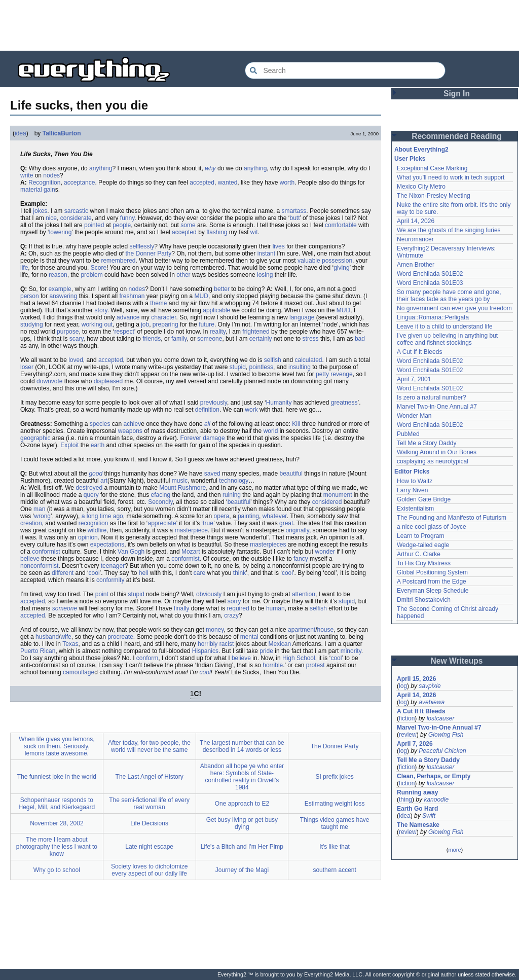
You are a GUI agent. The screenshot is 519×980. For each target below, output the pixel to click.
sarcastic (76, 211)
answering (63, 296)
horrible (273, 665)
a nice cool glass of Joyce (432, 527)
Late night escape (149, 847)
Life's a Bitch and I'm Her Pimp (242, 847)
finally (182, 608)
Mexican (280, 644)
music (180, 481)
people (122, 225)
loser (27, 367)
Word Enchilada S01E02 (430, 274)
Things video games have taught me (335, 823)
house (325, 630)
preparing (165, 324)
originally (297, 530)
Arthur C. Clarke (419, 554)
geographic (35, 438)
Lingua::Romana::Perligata (433, 317)
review (408, 735)
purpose (68, 332)
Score (99, 268)
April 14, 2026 (416, 221)
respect (124, 332)
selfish (273, 360)
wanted (228, 183)
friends (152, 339)
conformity (110, 580)
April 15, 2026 (416, 679)
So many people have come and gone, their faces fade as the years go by (449, 296)
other (183, 275)
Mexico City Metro (421, 187)
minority (351, 651)
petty (322, 374)
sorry (234, 601)
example (60, 289)
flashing (217, 232)
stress (311, 339)
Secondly (160, 502)
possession (337, 261)
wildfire (97, 530)
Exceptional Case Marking (432, 168)
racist (227, 644)
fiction (407, 718)
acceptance (79, 183)
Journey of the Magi (242, 870)
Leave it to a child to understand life (445, 326)
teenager (113, 566)
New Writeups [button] (457, 661)
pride (266, 651)
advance (128, 317)
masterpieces (268, 545)
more (454, 850)
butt (294, 218)
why (210, 168)
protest (316, 665)
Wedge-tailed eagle (423, 545)
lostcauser (441, 718)
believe (30, 559)
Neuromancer (415, 239)
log (403, 686)
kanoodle (436, 800)
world (271, 431)
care (199, 573)
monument (338, 495)
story (101, 310)
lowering (61, 232)
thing (405, 800)
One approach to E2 (242, 804)
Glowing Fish (446, 735)
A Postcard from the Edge (432, 582)
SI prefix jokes (334, 777)
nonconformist (39, 566)
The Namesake (418, 825)
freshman (132, 296)
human (275, 608)
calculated (308, 360)
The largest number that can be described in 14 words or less (242, 746)
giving (341, 268)
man (39, 509)
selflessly (142, 246)
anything (101, 168)
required (238, 608)
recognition (94, 523)
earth (98, 445)
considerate (76, 218)
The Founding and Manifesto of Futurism (452, 518)
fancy (301, 559)
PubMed (408, 434)
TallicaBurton (62, 133)
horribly (208, 644)
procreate (120, 637)
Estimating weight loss (335, 804)
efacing (161, 495)
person (30, 296)
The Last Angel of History (150, 777)
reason (58, 275)
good (96, 474)
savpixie (430, 686)
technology (234, 481)
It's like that (335, 847)
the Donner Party (148, 253)
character (163, 317)
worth (287, 183)
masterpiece (191, 530)
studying (32, 324)
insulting (300, 367)
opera (222, 516)
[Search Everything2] (345, 70)
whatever (275, 516)
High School (299, 658)
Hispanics (205, 651)
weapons (130, 431)
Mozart (191, 552)
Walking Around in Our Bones (437, 452)
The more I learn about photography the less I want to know (57, 847)
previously (214, 403)
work (251, 410)
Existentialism (415, 509)
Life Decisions (149, 823)
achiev (132, 424)
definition (207, 410)
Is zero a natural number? (432, 397)
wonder (325, 552)
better (222, 289)
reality (218, 332)
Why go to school (57, 870)
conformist (46, 552)
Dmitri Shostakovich (424, 600)
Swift (429, 816)
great (286, 523)
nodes (51, 175)
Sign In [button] (457, 94)
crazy (231, 615)
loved (76, 360)
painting (248, 516)
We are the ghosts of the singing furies (449, 230)
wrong (42, 516)
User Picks (410, 159)
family (179, 339)
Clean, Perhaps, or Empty (434, 776)
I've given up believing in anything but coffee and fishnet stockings (447, 339)
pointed (94, 225)
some (188, 225)
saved (212, 474)
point (102, 594)
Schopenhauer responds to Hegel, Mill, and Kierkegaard (57, 804)
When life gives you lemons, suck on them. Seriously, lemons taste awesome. (57, 746)
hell (144, 573)
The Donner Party (335, 746)
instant (266, 253)
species (100, 424)
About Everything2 (421, 150)
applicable (216, 310)
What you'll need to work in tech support (451, 177)
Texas (70, 644)
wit (254, 232)
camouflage (79, 672)
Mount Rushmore (182, 488)
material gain (38, 190)
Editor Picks (412, 471)
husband (47, 637)
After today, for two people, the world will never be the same (149, 746)
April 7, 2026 (415, 744)
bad (360, 339)
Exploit (69, 445)
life (24, 268)
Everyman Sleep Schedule (433, 591)
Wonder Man (414, 416)
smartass (294, 211)
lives (279, 246)
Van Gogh (131, 552)
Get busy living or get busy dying (242, 823)
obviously (209, 594)
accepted (202, 183)
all (207, 424)
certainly (261, 339)
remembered (118, 261)
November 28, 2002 (57, 823)
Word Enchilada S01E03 (430, 283)
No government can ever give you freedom (454, 308)
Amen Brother (416, 265)
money (215, 630)
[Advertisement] (259, 25)
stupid (238, 367)
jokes (40, 211)
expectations (107, 545)
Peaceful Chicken (442, 751)
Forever (191, 438)
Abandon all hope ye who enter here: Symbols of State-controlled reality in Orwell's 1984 (242, 777)
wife (66, 637)
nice (51, 218)
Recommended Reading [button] (457, 136)
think (239, 573)
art (104, 481)
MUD (201, 296)
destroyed (89, 488)
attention (304, 594)
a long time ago (102, 516)
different (63, 573)
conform (147, 658)
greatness (344, 403)
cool (94, 573)
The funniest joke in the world (57, 777)
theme (158, 303)
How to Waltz (415, 481)
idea (21, 133)
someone (210, 339)
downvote (49, 381)
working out (97, 324)
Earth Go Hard (417, 809)
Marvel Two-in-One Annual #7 (437, 407)
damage (214, 438)
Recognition (44, 183)
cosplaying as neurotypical (433, 461)
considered (327, 502)
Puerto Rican (38, 651)
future (207, 324)
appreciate (162, 523)
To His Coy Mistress (424, 563)
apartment (302, 630)
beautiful (291, 474)
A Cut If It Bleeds (419, 352)
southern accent (334, 870)
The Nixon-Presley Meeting (434, 196)
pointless (261, 367)
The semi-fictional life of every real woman (149, 804)
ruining (232, 495)
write (27, 175)
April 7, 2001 (414, 379)
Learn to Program (420, 536)
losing (265, 275)
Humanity (279, 403)
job (145, 324)
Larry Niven (412, 490)
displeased (108, 381)
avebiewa (432, 702)
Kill (296, 424)
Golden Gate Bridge (424, 499)
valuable (309, 261)
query (91, 495)
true (208, 523)
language (302, 317)
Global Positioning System (432, 572)
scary (77, 339)
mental (249, 637)
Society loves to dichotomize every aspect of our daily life (149, 870)
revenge (341, 374)
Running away (417, 792)
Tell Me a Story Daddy (427, 443)
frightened (256, 332)
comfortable (341, 225)
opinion (88, 537)
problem (91, 275)
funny (127, 218)
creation (31, 523)
